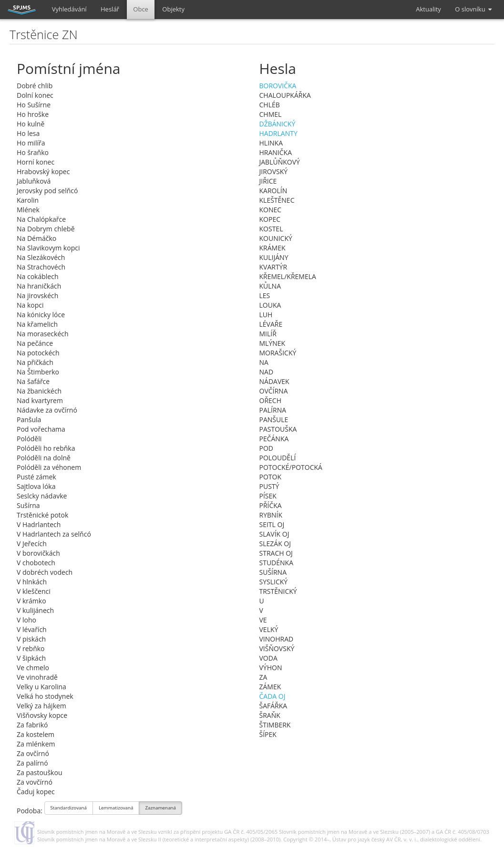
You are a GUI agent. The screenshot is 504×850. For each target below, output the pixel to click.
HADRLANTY (278, 133)
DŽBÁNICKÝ (278, 124)
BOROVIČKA (278, 86)
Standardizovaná (69, 809)
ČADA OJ (273, 696)
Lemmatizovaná (116, 809)
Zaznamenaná (160, 809)
